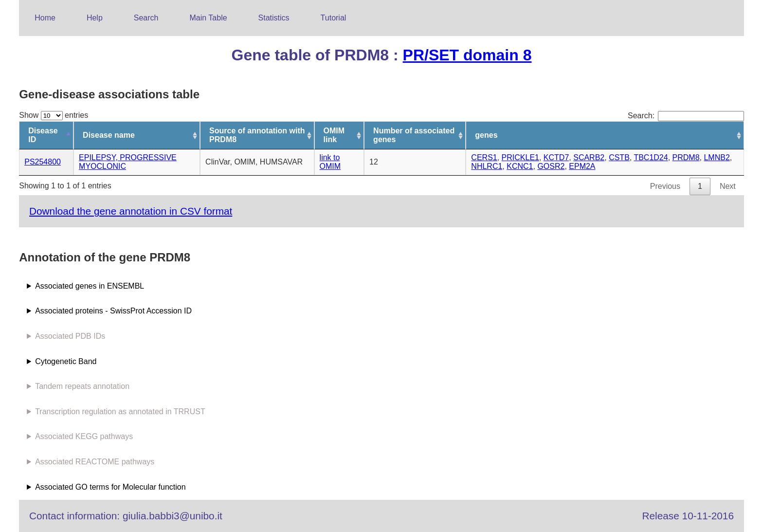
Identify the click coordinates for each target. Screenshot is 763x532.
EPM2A (582, 166)
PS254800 (43, 162)
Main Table (209, 18)
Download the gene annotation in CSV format (131, 211)
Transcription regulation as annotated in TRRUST (120, 412)
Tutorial (334, 18)
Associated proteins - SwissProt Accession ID (113, 311)
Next (728, 186)
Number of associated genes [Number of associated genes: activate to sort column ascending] (414, 135)
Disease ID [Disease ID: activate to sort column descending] (43, 135)
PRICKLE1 (520, 157)
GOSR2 (551, 166)
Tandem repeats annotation (82, 386)
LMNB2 (717, 157)
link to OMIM (330, 162)
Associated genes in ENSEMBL (90, 286)
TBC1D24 (651, 157)
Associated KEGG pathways (84, 436)
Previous (665, 186)
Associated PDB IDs (70, 336)
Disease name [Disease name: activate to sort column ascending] (109, 135)
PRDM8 (686, 157)
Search (146, 18)
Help (95, 18)
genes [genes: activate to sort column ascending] (486, 135)
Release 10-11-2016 (688, 516)
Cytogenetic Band (66, 361)
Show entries (54, 115)
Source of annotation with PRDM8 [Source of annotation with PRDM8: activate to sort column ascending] (257, 135)
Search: (686, 116)
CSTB (619, 157)
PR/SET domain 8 (467, 55)
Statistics (274, 18)
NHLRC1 (487, 166)
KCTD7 (556, 157)
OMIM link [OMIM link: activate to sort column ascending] (334, 135)
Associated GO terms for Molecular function (110, 487)
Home (45, 18)
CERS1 (484, 157)
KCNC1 (520, 166)
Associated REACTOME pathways (95, 462)
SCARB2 (589, 157)
